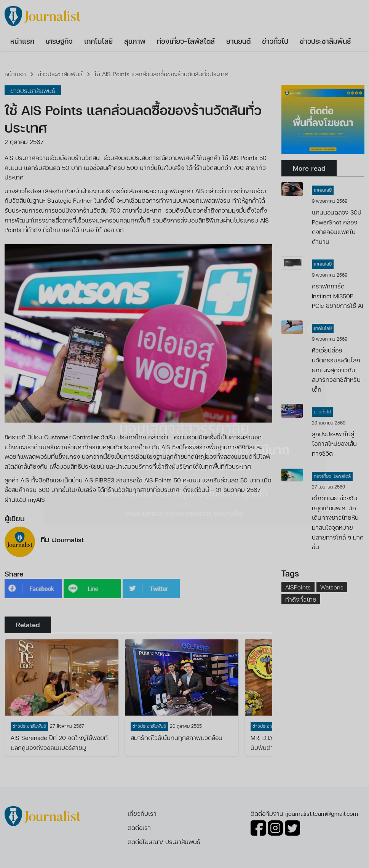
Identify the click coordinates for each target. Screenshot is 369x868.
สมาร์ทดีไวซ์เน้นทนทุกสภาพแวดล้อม (177, 737)
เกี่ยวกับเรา (142, 813)
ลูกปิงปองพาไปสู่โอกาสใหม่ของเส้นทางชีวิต (334, 444)
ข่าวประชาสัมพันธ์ (60, 74)
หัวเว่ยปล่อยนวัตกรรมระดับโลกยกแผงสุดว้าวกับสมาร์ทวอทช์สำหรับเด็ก (336, 369)
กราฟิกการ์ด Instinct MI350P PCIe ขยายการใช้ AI (337, 296)
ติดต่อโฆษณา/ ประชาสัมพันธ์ (164, 842)
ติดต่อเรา (139, 827)
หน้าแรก (15, 74)
